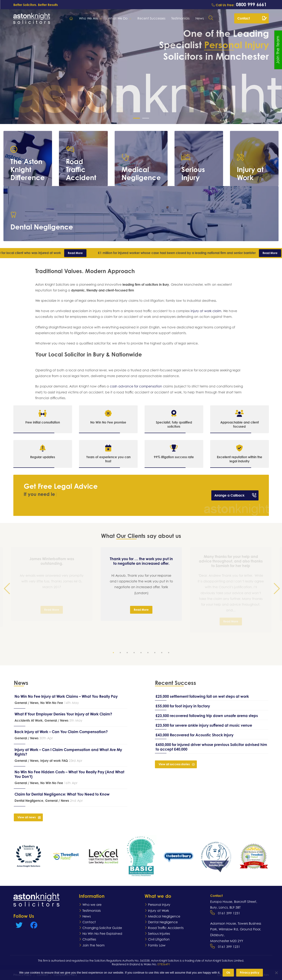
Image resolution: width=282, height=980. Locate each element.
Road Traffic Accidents (166, 928)
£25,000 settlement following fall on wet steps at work (202, 696)
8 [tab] (163, 653)
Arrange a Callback (235, 495)
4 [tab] (135, 653)
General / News (26, 703)
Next (275, 600)
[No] (276, 973)
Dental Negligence (29, 801)
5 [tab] (142, 653)
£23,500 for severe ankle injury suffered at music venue (204, 725)
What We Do (118, 18)
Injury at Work (158, 911)
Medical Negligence (164, 916)
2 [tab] (121, 653)
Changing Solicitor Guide (102, 928)
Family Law (157, 945)
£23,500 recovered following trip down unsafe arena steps (207, 716)
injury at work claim (206, 311)
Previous (7, 600)
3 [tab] (128, 653)
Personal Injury (159, 905)
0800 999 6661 (251, 4)
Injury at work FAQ (54, 761)
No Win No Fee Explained (102, 933)
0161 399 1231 (229, 913)
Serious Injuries (159, 933)
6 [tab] (149, 653)
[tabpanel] (141, 584)
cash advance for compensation (136, 386)
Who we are (92, 905)
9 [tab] (169, 653)
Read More (80, 253)
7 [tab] (156, 653)
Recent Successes (151, 18)
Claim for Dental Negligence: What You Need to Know (62, 794)
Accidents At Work (29, 720)
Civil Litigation (159, 939)
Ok (228, 973)
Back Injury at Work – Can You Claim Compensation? (61, 732)
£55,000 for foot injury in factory (183, 706)
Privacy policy (250, 973)
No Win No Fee (52, 703)
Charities (89, 939)
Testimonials (180, 18)
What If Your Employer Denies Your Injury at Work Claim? (63, 714)
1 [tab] (114, 653)
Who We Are (89, 18)
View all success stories (177, 764)
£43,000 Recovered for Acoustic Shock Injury (195, 735)
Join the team (93, 945)
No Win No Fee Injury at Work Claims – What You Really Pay (66, 696)
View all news (29, 817)
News (200, 18)
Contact (252, 18)
